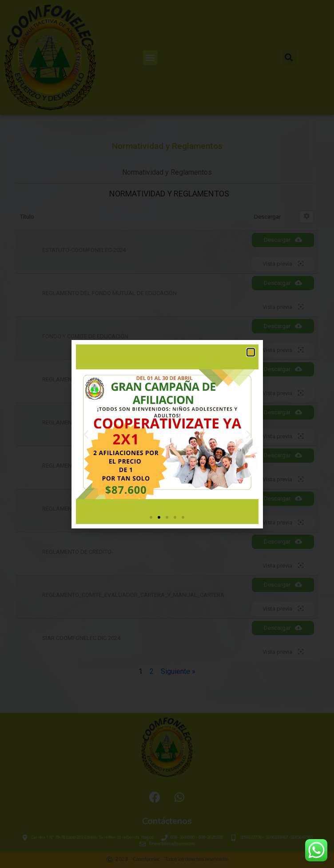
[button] (251, 352)
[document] (167, 434)
